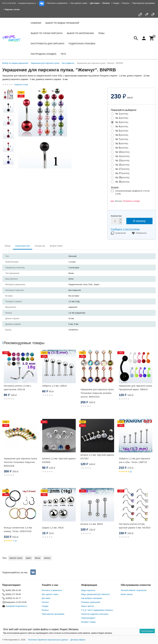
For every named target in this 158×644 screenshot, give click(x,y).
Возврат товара (89, 622)
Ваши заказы (127, 594)
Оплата (45, 602)
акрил (29, 558)
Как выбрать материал (92, 598)
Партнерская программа (143, 3)
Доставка (46, 598)
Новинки (36, 23)
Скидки (116, 3)
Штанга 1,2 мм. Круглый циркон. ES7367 (98, 457)
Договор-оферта (78, 640)
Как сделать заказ (79, 3)
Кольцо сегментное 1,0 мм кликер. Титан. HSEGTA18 (18, 529)
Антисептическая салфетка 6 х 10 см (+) (132, 192)
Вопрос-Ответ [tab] (56, 246)
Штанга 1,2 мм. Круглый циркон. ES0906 (59, 460)
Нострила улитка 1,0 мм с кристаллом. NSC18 (17, 388)
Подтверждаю (147, 631)
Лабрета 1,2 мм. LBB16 (54, 386)
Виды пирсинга (88, 590)
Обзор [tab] (7, 246)
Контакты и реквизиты (58, 3)
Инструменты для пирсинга (48, 44)
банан (38, 558)
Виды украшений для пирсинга (96, 594)
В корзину (139, 221)
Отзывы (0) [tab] (40, 246)
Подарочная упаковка (82, 44)
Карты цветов (88, 606)
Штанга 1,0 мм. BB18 (92, 524)
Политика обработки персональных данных (48, 640)
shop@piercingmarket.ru (27, 3)
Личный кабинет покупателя (134, 590)
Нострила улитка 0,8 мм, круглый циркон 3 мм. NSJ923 (135, 526)
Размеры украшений (91, 602)
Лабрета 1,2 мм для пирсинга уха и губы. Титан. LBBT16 (134, 460)
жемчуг (47, 558)
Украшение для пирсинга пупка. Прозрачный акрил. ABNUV (136, 388)
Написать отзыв (21, 85)
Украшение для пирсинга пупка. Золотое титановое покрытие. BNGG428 (21, 462)
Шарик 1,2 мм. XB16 (53, 528)
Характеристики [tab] (23, 246)
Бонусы (126, 3)
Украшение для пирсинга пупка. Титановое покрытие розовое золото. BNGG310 (97, 393)
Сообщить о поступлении (125, 229)
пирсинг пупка (16, 558)
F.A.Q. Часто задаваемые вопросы (97, 610)
